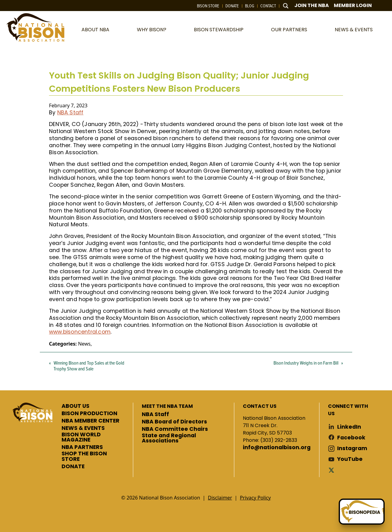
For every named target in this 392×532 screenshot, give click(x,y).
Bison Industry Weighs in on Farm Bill (306, 363)
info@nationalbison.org (277, 448)
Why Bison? (152, 30)
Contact (268, 6)
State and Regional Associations (169, 438)
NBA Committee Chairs (175, 429)
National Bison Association (35, 27)
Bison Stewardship (219, 30)
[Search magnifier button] (286, 6)
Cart (383, 6)
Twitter (333, 470)
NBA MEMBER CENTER (90, 421)
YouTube (350, 459)
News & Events (354, 30)
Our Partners (289, 30)
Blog (250, 6)
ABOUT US (75, 406)
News (84, 344)
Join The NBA (312, 5)
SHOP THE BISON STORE (84, 456)
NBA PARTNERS (82, 447)
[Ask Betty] (362, 512)
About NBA (95, 30)
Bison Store (208, 6)
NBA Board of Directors (174, 422)
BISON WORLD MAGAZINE (81, 437)
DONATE (73, 467)
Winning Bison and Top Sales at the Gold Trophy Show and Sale (89, 366)
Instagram (352, 448)
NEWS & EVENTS (83, 428)
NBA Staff (70, 113)
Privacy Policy (255, 498)
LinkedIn (349, 427)
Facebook (351, 438)
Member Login (353, 5)
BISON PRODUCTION (89, 414)
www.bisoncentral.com (80, 332)
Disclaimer (220, 498)
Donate (232, 6)
